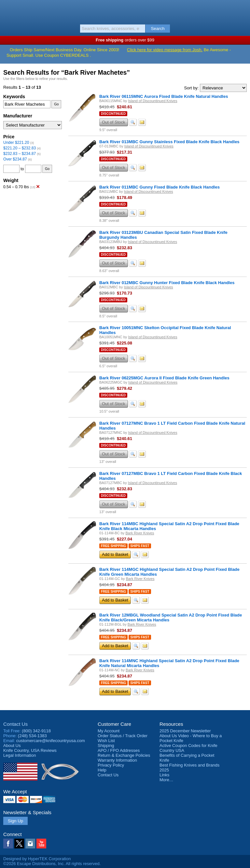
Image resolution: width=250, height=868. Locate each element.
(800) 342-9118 (36, 731)
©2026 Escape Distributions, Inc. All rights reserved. (52, 864)
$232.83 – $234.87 (20, 154)
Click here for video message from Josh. (165, 50)
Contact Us (15, 724)
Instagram (30, 844)
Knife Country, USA (125, 11)
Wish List (106, 741)
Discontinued (113, 114)
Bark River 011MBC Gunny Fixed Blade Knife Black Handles (160, 187)
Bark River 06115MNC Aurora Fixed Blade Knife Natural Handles (164, 96)
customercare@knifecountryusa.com (51, 741)
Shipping (106, 746)
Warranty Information (117, 760)
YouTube (41, 844)
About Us (12, 746)
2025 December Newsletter (185, 731)
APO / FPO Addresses (119, 750)
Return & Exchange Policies (124, 755)
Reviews (30, 750)
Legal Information (20, 755)
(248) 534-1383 (32, 736)
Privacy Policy (111, 765)
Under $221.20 (16, 143)
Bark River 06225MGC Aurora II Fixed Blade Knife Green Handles (164, 378)
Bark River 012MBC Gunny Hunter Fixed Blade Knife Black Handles (167, 283)
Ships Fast (140, 546)
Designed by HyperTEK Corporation (37, 859)
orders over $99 (125, 40)
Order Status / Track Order (123, 736)
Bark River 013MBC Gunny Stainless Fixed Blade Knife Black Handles (169, 142)
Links (164, 775)
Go (56, 104)
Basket (242, 10)
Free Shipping (113, 546)
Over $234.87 (15, 159)
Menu (8, 10)
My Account (109, 731)
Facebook (8, 844)
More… (167, 780)
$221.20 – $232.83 (20, 148)
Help (102, 770)
